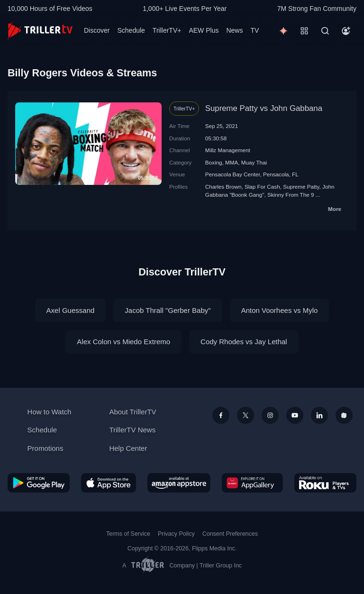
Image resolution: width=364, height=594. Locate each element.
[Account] (346, 31)
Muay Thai (254, 162)
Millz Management (228, 150)
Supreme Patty (301, 187)
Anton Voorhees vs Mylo (280, 310)
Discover (97, 30)
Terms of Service (128, 534)
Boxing (214, 162)
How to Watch (50, 412)
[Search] (325, 31)
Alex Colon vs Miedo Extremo (123, 342)
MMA (232, 162)
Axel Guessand (71, 310)
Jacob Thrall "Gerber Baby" (168, 310)
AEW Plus (204, 30)
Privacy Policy (176, 534)
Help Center (128, 448)
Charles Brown (223, 187)
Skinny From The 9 (291, 195)
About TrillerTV (132, 412)
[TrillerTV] (40, 31)
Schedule (131, 30)
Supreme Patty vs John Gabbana (264, 108)
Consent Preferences (230, 534)
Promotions (45, 448)
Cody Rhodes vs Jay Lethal (244, 342)
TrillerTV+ (167, 30)
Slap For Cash (262, 187)
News (234, 30)
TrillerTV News (132, 430)
